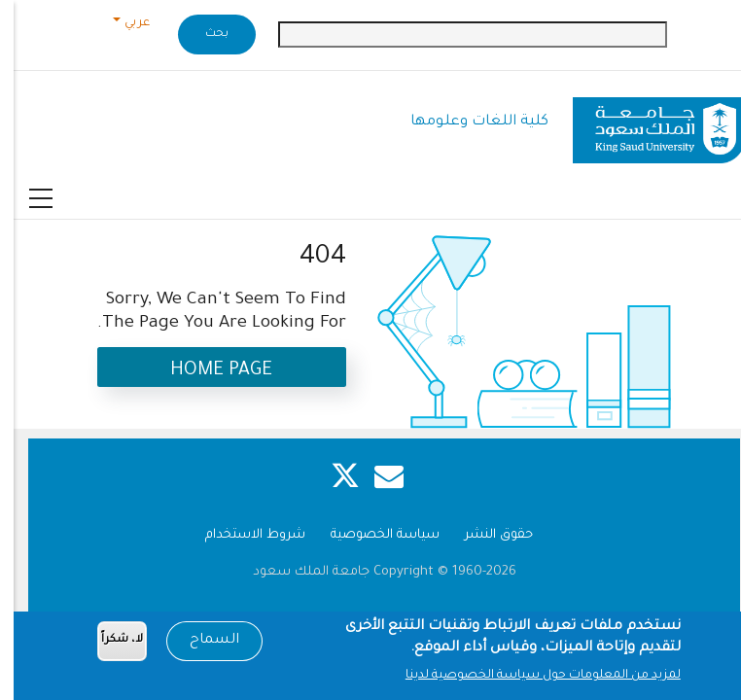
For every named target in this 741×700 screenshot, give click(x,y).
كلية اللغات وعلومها (466, 122)
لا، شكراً (108, 644)
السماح (201, 644)
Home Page (208, 371)
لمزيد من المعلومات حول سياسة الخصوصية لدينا (529, 680)
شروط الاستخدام (242, 535)
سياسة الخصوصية (371, 535)
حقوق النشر (485, 535)
